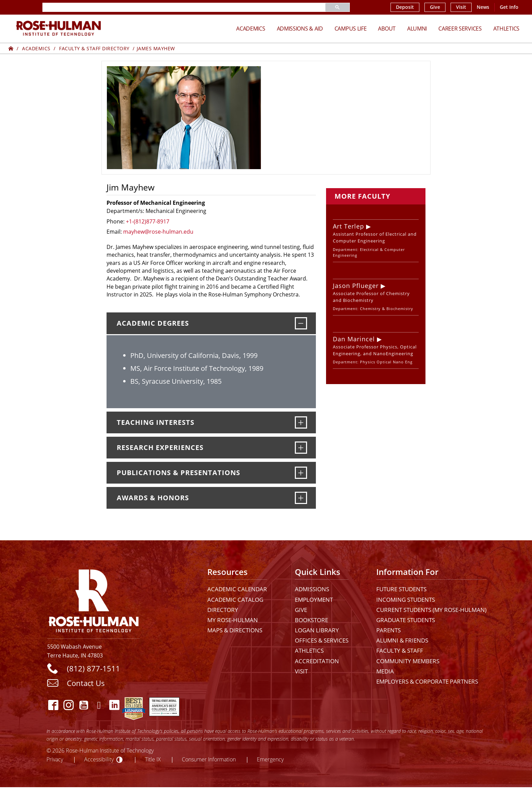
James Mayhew (156, 48)
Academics (251, 28)
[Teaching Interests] (301, 422)
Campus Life (351, 28)
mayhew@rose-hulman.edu (158, 231)
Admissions (312, 589)
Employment (314, 600)
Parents (388, 630)
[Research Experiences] (301, 448)
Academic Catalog (235, 600)
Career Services (460, 28)
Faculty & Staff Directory (94, 48)
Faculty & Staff (400, 651)
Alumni (417, 28)
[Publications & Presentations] (301, 473)
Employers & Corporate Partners (427, 681)
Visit (461, 7)
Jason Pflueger (356, 286)
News (483, 7)
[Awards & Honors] (301, 498)
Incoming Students (406, 600)
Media (385, 671)
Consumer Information (209, 759)
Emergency (270, 759)
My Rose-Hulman (233, 620)
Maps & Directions (235, 630)
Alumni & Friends (402, 640)
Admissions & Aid (300, 28)
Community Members (408, 661)
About (387, 28)
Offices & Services (322, 640)
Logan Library (317, 630)
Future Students (401, 589)
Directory (223, 610)
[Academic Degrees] (301, 323)
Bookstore (311, 620)
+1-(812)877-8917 (148, 221)
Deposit (405, 7)
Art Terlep (348, 226)
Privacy (55, 759)
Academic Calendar (237, 589)
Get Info (509, 7)
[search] (176, 7)
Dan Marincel (354, 339)
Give (435, 7)
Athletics (506, 28)
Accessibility (99, 759)
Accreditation (317, 661)
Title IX (153, 759)
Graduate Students (406, 620)
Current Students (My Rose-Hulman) (431, 610)
